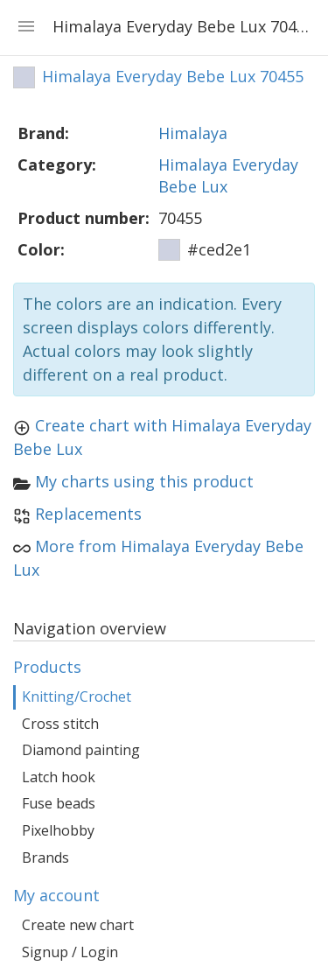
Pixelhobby (58, 830)
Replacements (88, 514)
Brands (45, 857)
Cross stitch (60, 724)
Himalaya (193, 133)
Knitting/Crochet (77, 696)
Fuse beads (59, 803)
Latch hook (59, 777)
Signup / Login (70, 952)
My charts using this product (144, 481)
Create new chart (78, 925)
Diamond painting (81, 750)
